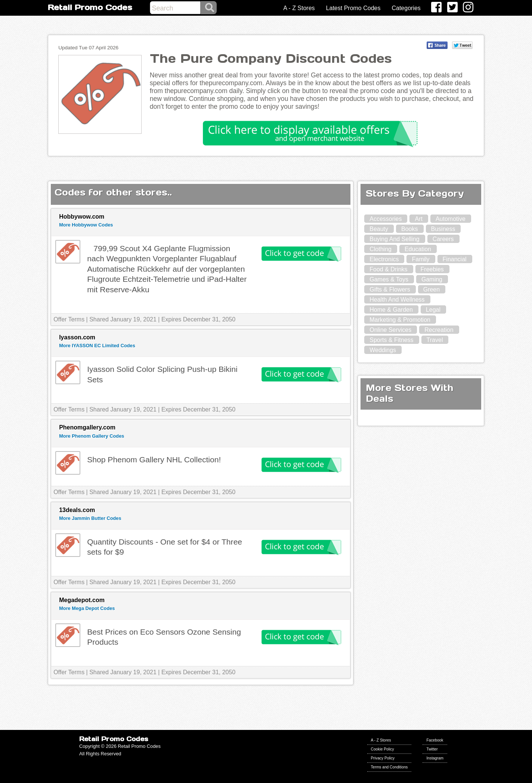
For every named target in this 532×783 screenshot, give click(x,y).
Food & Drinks (388, 269)
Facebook (435, 740)
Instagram (435, 758)
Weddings (383, 350)
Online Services (390, 330)
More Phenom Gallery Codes (92, 436)
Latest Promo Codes (353, 8)
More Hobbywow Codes (86, 225)
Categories (406, 8)
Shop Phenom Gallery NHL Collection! (154, 460)
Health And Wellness (397, 300)
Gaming (432, 279)
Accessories (386, 219)
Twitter (432, 749)
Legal (433, 310)
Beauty (379, 229)
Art (418, 219)
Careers (443, 239)
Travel (435, 340)
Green (432, 289)
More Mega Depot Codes (87, 608)
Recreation (439, 330)
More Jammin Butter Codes (90, 518)
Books (409, 229)
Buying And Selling (394, 239)
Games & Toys (389, 279)
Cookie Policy (383, 749)
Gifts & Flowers (390, 289)
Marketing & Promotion (400, 320)
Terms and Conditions (389, 767)
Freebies (432, 269)
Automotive (451, 219)
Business (443, 229)
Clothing (381, 249)
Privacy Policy (383, 758)
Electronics (384, 259)
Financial (455, 259)
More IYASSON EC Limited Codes (97, 346)
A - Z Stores (299, 8)
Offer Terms (69, 319)
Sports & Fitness (391, 340)
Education (418, 249)
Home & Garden (391, 310)
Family (420, 259)
